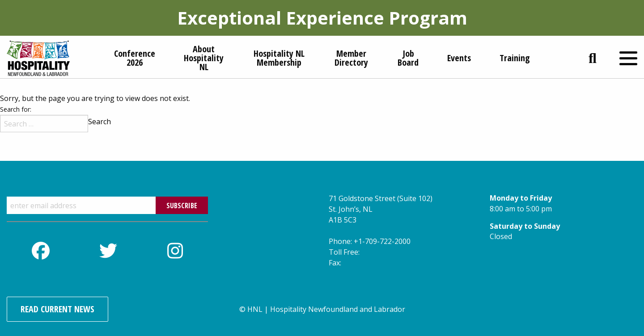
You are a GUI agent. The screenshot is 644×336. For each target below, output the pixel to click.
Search (100, 122)
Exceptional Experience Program (322, 18)
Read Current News (57, 309)
